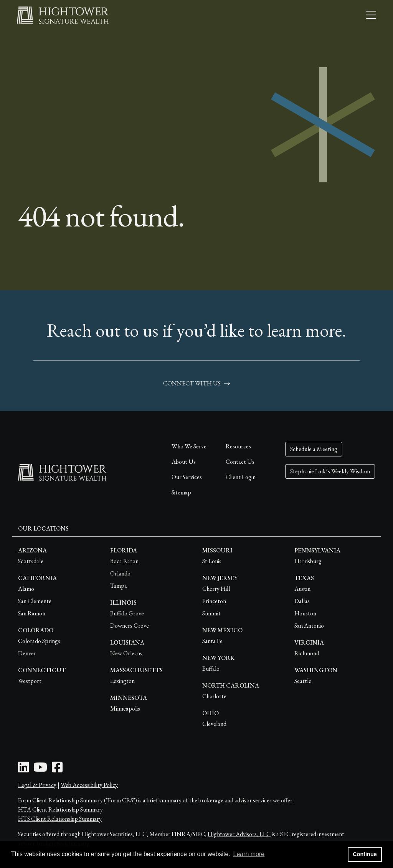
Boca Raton (124, 561)
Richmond (307, 653)
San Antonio (309, 626)
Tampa (119, 586)
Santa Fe (212, 641)
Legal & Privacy (37, 785)
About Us (184, 462)
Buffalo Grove (127, 613)
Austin (302, 589)
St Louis (212, 561)
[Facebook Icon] (57, 770)
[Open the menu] (371, 15)
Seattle (303, 681)
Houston (305, 613)
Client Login (241, 477)
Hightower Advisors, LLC (239, 834)
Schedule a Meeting (314, 449)
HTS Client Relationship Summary (60, 819)
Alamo (26, 589)
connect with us (196, 383)
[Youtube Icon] (40, 770)
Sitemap (181, 492)
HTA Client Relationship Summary (60, 809)
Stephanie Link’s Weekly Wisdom (330, 471)
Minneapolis (125, 708)
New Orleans (126, 653)
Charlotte (214, 696)
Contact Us (240, 462)
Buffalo (211, 669)
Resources (238, 446)
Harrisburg (308, 561)
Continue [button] (365, 854)
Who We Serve (189, 446)
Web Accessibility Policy (89, 785)
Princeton (214, 601)
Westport (30, 681)
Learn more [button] (249, 854)
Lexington (122, 681)
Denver (27, 653)
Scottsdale (31, 561)
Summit (211, 613)
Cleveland (214, 724)
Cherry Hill (216, 589)
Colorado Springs (39, 641)
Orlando (120, 573)
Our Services (187, 477)
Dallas (302, 601)
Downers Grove (130, 626)
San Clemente (35, 601)
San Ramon (32, 613)
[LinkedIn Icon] (23, 770)
